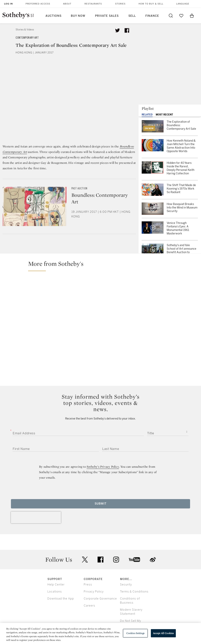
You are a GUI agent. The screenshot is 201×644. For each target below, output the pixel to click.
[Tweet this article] (117, 30)
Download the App (61, 599)
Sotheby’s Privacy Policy (103, 467)
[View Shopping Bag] (192, 16)
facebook (100, 560)
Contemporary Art (27, 38)
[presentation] (36, 517)
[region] (100, 633)
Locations (55, 592)
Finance (152, 16)
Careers (89, 606)
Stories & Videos (25, 30)
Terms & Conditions (134, 592)
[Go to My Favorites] (181, 16)
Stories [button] (120, 4)
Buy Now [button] (78, 16)
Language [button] (183, 4)
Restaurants (93, 4)
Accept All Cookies (163, 633)
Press (88, 585)
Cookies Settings (135, 633)
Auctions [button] (53, 16)
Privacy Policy (94, 592)
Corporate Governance (100, 599)
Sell (132, 16)
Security (126, 585)
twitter (85, 560)
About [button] (67, 4)
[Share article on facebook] (127, 30)
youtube (134, 560)
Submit (101, 504)
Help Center (56, 585)
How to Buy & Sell (151, 4)
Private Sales (107, 16)
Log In (8, 4)
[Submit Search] (171, 16)
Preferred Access (38, 4)
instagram (116, 560)
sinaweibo (153, 560)
